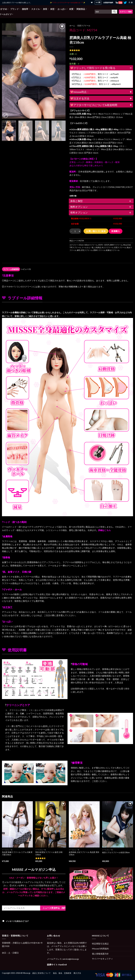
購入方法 (77, 973)
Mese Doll (127, 245)
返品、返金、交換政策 (62, 973)
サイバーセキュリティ (102, 959)
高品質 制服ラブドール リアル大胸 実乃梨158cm (17, 853)
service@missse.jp (71, 959)
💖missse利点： (101, 92)
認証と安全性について (41, 973)
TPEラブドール (75, 247)
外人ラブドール (108, 247)
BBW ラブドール (116, 245)
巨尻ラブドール (84, 26)
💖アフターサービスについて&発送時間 (101, 105)
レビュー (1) (26, 269)
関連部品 (82, 9)
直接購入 (116, 231)
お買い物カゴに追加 (96, 231)
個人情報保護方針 (100, 954)
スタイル (36, 9)
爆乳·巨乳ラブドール (85, 250)
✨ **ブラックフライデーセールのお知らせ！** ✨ (67, 3)
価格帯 (26, 9)
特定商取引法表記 (100, 944)
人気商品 (98, 247)
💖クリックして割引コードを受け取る (101, 68)
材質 (72, 9)
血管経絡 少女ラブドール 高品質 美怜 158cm (84, 853)
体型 (53, 9)
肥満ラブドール (99, 250)
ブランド (15, 9)
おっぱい (63, 9)
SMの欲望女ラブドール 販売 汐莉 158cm (49, 853)
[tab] (11, 269)
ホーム (72, 26)
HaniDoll (63, 965)
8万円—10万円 (104, 245)
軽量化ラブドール (113, 250)
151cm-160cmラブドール (88, 245)
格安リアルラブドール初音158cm (116, 852)
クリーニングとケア (18, 705)
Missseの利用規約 (100, 949)
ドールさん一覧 (88, 247)
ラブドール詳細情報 (11, 269)
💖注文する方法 (101, 98)
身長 (46, 9)
